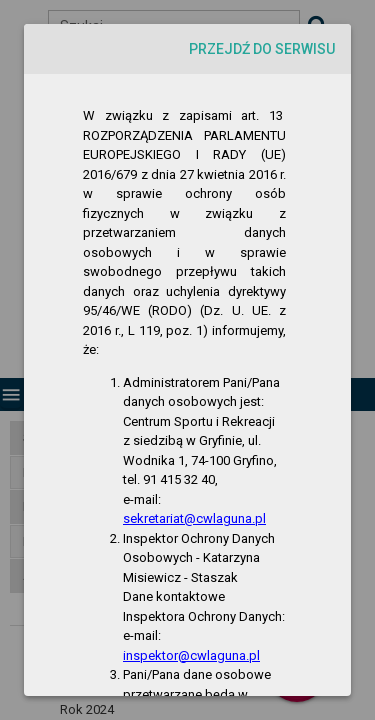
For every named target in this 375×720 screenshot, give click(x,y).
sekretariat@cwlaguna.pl (194, 518)
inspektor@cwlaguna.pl (191, 655)
